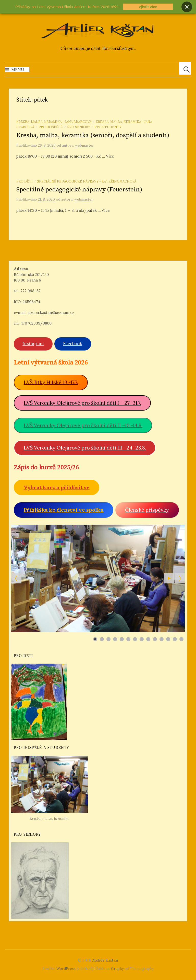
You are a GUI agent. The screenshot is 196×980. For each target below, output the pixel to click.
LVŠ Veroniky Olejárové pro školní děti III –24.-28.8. (85, 448)
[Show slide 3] (108, 639)
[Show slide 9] (148, 639)
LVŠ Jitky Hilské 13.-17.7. (51, 382)
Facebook (73, 344)
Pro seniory (79, 127)
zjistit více (148, 7)
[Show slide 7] (135, 639)
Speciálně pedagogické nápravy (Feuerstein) (79, 190)
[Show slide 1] (95, 639)
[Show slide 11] (162, 639)
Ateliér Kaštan (105, 960)
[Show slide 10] (155, 639)
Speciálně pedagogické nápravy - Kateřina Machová (87, 181)
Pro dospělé (51, 127)
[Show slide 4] (115, 639)
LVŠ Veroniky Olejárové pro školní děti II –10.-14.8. (83, 425)
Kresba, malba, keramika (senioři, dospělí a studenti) (93, 135)
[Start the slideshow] (169, 578)
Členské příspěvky (147, 510)
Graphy (117, 969)
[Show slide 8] (142, 639)
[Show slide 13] (175, 639)
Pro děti (24, 181)
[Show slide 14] (181, 639)
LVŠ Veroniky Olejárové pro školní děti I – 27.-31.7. (82, 403)
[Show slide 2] (102, 639)
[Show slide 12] (168, 639)
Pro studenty (108, 127)
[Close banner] (187, 7)
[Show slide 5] (122, 639)
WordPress (66, 969)
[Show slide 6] (128, 639)
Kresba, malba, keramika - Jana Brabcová (54, 122)
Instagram (33, 344)
